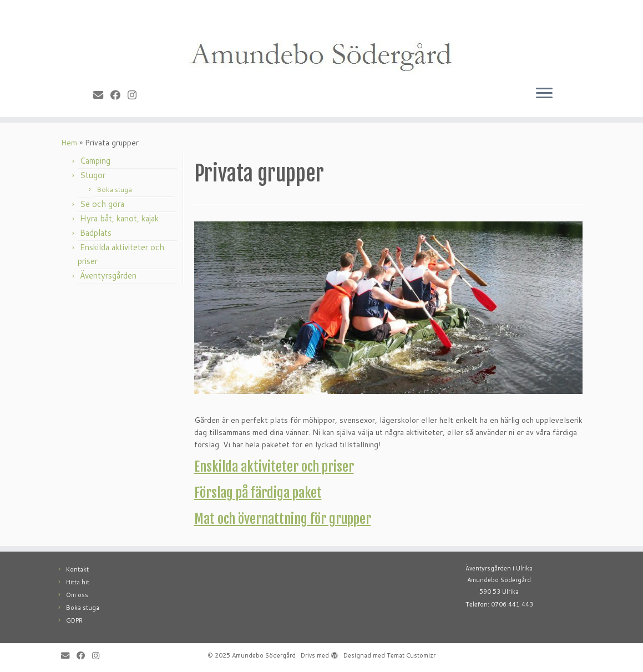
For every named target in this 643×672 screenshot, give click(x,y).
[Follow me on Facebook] (119, 95)
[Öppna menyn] (544, 94)
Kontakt (77, 569)
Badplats (96, 233)
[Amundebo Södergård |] (321, 40)
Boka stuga (114, 190)
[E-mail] (102, 95)
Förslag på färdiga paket (258, 493)
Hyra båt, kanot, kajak (119, 218)
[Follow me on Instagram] (136, 95)
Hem (69, 143)
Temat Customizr (411, 655)
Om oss (77, 595)
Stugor (93, 175)
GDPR (74, 620)
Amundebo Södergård (264, 655)
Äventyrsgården (108, 276)
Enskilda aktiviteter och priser (274, 467)
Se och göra (102, 204)
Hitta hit (78, 582)
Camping (95, 161)
